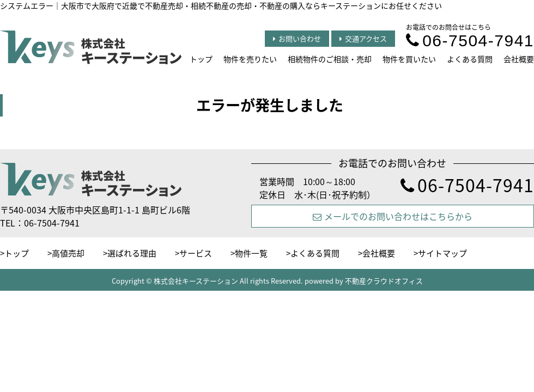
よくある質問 (470, 59)
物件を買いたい (409, 59)
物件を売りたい (250, 59)
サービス (196, 253)
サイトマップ (442, 253)
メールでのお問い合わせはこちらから (393, 216)
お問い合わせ (297, 38)
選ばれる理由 (132, 253)
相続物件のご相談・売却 (330, 59)
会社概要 (519, 59)
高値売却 (68, 253)
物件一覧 (251, 253)
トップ (201, 59)
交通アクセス (363, 38)
